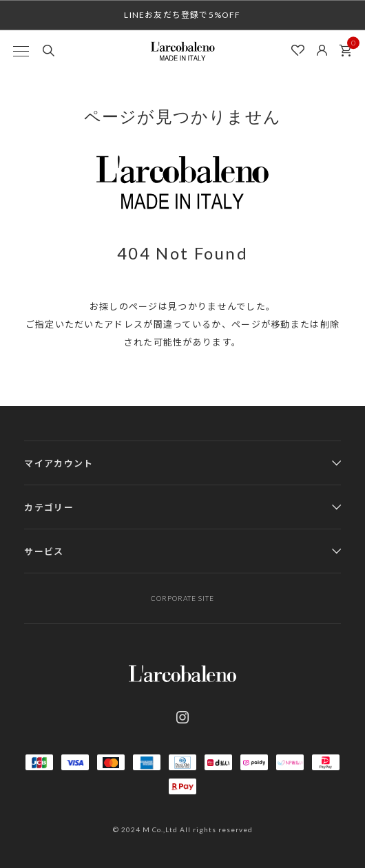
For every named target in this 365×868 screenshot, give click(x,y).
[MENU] (21, 51)
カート (349, 47)
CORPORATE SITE (182, 598)
